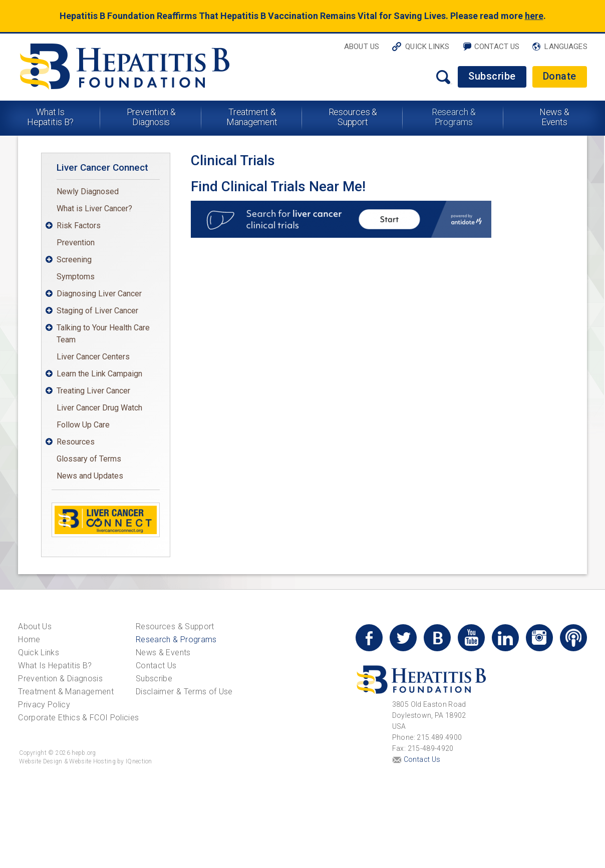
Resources (76, 442)
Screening (74, 260)
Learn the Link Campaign (99, 374)
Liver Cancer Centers (93, 357)
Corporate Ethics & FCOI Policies (78, 718)
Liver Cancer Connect (102, 167)
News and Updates (90, 476)
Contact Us (497, 47)
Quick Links (427, 47)
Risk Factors (79, 226)
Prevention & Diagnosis (152, 117)
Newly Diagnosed (88, 191)
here (534, 16)
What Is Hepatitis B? (51, 117)
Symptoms (76, 277)
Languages (566, 47)
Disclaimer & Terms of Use (184, 692)
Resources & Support (353, 117)
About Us (362, 47)
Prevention (76, 243)
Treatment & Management (252, 117)
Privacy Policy (44, 705)
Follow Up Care (83, 425)
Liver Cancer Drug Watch (99, 408)
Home (29, 639)
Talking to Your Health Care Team (103, 334)
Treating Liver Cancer (93, 391)
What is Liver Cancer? (94, 208)
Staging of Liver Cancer (97, 311)
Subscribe (492, 76)
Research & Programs (454, 117)
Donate (560, 76)
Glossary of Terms (89, 459)
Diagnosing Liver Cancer (99, 294)
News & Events (554, 117)
